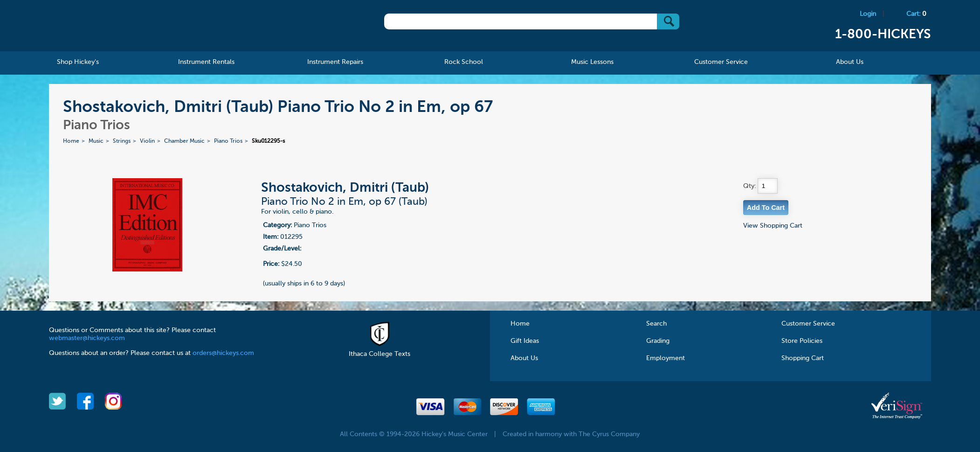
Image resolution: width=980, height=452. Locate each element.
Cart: (916, 14)
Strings (122, 141)
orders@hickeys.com (223, 353)
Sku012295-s (268, 141)
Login (868, 14)
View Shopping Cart (773, 226)
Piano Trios (228, 141)
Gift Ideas (525, 341)
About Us (524, 358)
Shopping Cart (803, 358)
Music (96, 141)
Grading (658, 341)
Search (656, 324)
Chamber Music (184, 141)
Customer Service (808, 324)
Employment (666, 358)
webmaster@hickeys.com (87, 338)
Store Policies (802, 341)
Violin (147, 141)
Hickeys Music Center (112, 26)
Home (71, 141)
